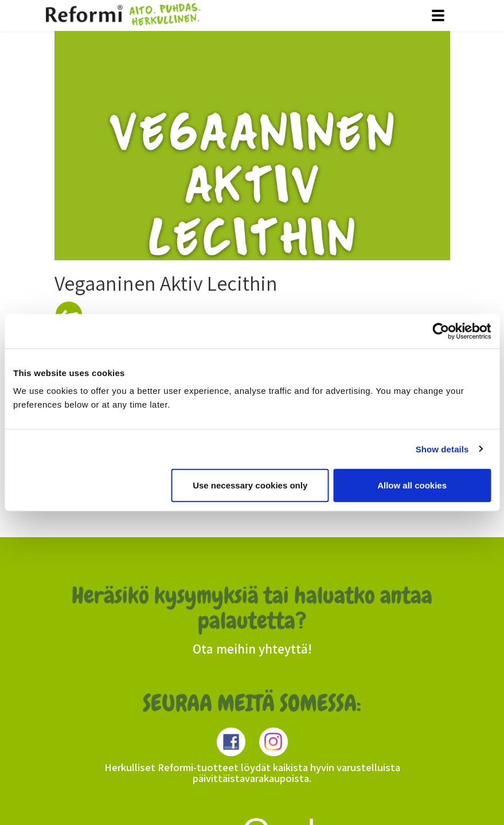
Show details (442, 449)
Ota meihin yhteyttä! (252, 649)
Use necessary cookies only (250, 485)
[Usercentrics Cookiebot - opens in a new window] (441, 331)
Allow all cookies (412, 485)
